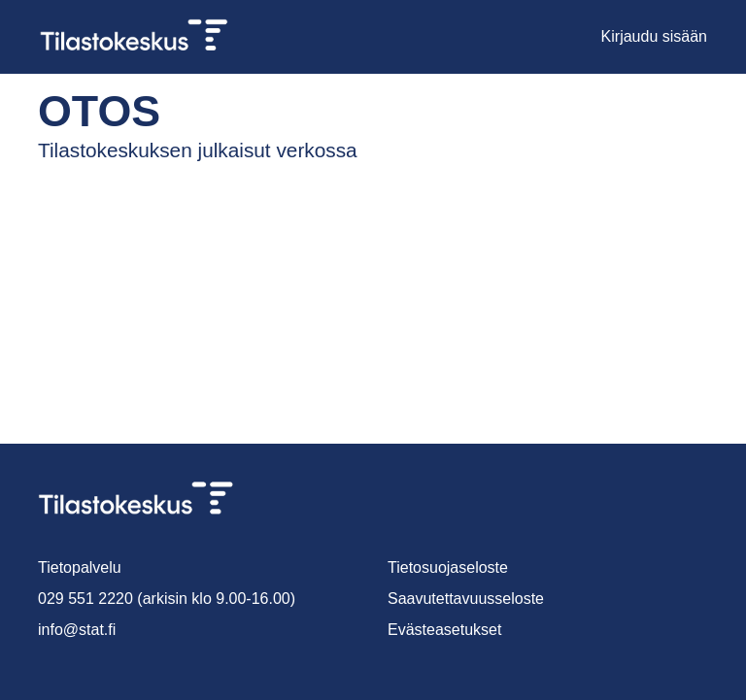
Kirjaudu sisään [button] (655, 36)
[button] (581, 37)
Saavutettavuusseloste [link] (467, 599)
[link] (142, 37)
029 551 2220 (82, 599)
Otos (83, 111)
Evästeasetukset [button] (446, 630)
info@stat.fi (78, 630)
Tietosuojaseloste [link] (450, 567)
